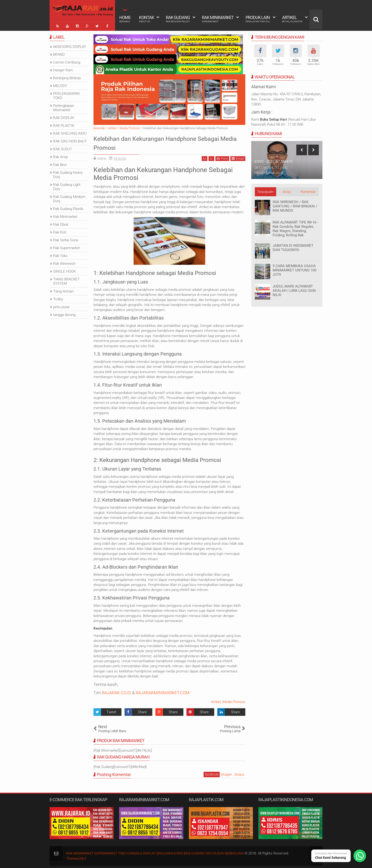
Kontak (146, 19)
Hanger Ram (63, 69)
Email (238, 157)
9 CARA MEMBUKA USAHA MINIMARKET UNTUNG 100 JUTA (294, 269)
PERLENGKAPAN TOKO (66, 94)
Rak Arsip (60, 155)
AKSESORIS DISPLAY (70, 45)
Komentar (308, 190)
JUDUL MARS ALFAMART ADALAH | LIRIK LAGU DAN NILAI (294, 289)
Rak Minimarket (218, 19)
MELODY (60, 84)
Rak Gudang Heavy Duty (68, 173)
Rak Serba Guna (66, 239)
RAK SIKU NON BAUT (70, 140)
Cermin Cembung (67, 61)
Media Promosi (234, 700)
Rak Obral (61, 223)
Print (222, 157)
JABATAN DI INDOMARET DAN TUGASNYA (293, 246)
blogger (226, 773)
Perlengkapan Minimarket (64, 106)
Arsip (287, 190)
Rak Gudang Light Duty (67, 185)
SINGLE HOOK (64, 270)
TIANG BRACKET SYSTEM (66, 280)
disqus (239, 773)
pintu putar (61, 306)
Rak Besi (60, 163)
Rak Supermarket (67, 247)
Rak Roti (60, 231)
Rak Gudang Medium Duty (69, 197)
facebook (212, 773)
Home (125, 19)
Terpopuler (265, 190)
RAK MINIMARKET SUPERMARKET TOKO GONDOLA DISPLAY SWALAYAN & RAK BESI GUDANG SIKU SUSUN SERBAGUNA (162, 852)
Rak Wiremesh (64, 262)
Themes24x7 (76, 857)
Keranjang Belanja (67, 77)
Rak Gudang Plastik (68, 207)
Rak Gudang (178, 19)
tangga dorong (64, 313)
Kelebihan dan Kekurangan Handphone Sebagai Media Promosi (159, 141)
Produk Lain (258, 19)
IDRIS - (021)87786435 (274, 161)
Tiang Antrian (63, 290)
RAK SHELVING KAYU (70, 132)
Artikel (292, 19)
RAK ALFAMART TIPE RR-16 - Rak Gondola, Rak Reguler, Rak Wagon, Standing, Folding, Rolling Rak (295, 227)
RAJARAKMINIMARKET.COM (163, 692)
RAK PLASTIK (64, 124)
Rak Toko (60, 254)
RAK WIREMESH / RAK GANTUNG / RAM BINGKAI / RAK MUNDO (295, 205)
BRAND (59, 53)
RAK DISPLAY (64, 116)
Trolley (58, 298)
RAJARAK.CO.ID (116, 692)
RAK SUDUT (63, 148)
